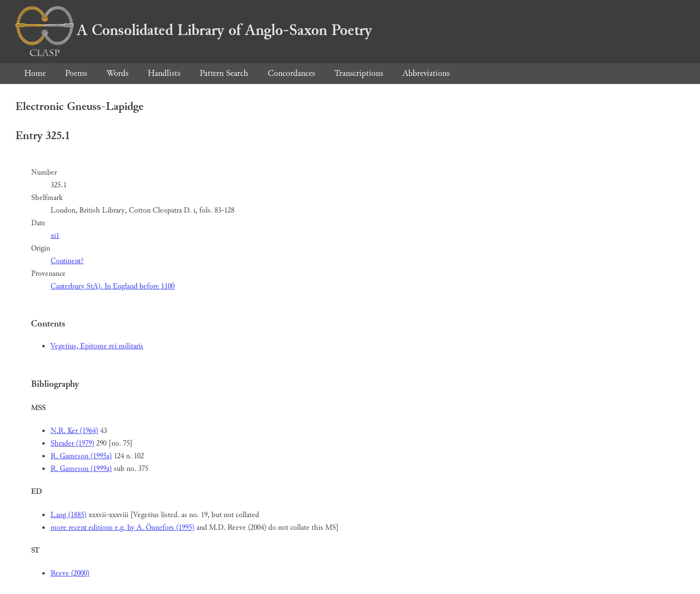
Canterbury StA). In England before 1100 (113, 286)
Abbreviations (426, 73)
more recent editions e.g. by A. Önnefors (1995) (122, 528)
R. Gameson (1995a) (81, 456)
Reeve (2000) (70, 573)
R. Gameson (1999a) (81, 469)
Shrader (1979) (72, 443)
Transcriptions (359, 73)
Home (35, 73)
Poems (76, 73)
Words (117, 73)
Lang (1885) (69, 515)
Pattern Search (224, 73)
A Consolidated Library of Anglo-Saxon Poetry (194, 30)
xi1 (55, 236)
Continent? (67, 261)
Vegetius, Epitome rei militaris (97, 346)
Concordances (291, 73)
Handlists (164, 73)
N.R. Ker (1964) (74, 431)
